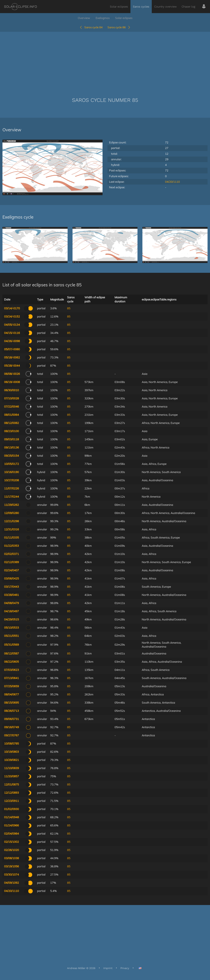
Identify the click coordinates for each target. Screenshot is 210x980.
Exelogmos (103, 18)
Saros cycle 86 (119, 27)
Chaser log (188, 7)
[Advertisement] (105, 60)
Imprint (108, 968)
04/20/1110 (172, 182)
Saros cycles (141, 7)
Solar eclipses (119, 7)
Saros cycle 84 (91, 27)
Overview (84, 18)
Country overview (165, 7)
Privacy (125, 968)
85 (69, 308)
